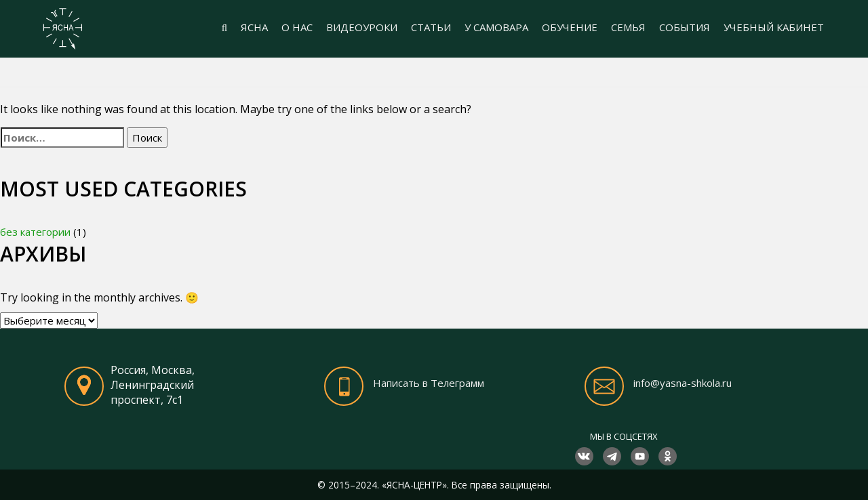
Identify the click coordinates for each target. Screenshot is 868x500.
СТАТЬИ (431, 27)
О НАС (297, 27)
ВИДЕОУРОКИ (362, 27)
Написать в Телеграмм (429, 383)
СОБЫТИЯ (685, 27)
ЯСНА (254, 27)
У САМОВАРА (496, 27)
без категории (35, 232)
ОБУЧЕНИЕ (570, 27)
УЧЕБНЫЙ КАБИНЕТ (774, 27)
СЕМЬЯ (628, 27)
